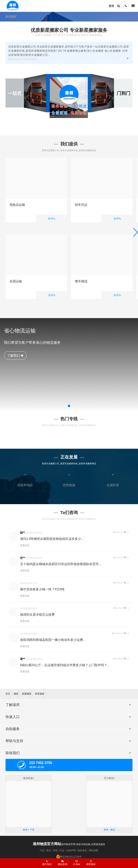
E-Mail (77, 863)
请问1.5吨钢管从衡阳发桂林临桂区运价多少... (52, 539)
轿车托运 (81, 205)
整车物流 (81, 281)
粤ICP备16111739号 (71, 857)
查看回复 (25, 545)
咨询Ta (52, 219)
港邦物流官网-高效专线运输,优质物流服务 (69, 844)
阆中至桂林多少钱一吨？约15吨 (42, 589)
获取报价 (91, 863)
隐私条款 (82, 850)
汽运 (42, 850)
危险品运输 (17, 205)
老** (23, 659)
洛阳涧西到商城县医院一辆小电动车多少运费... (53, 640)
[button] (69, 406)
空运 (62, 850)
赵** (23, 533)
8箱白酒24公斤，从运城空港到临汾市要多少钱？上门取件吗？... (65, 665)
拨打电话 (47, 863)
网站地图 (94, 850)
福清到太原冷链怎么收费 (37, 615)
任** (23, 558)
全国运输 (16, 281)
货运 (49, 850)
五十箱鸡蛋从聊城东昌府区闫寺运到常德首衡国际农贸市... (61, 564)
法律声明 (71, 850)
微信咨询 (61, 864)
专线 (55, 850)
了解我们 (15, 355)
